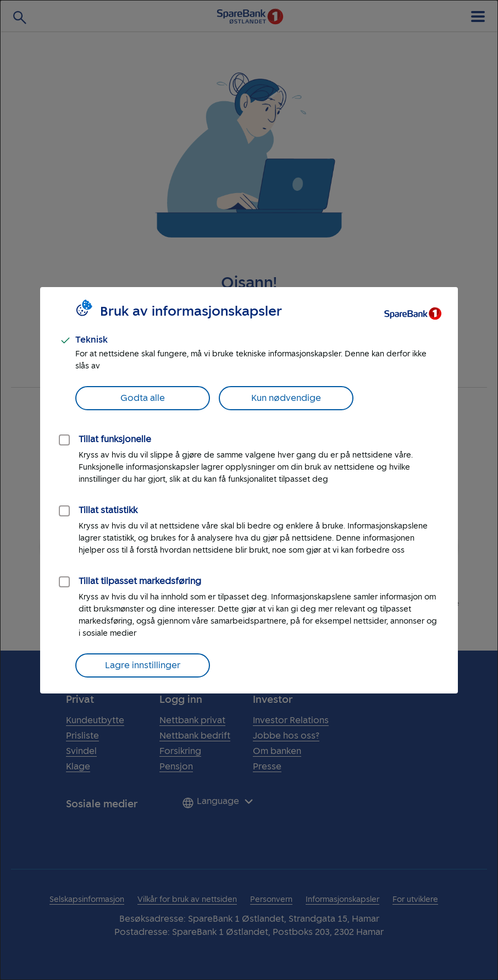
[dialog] (249, 490)
